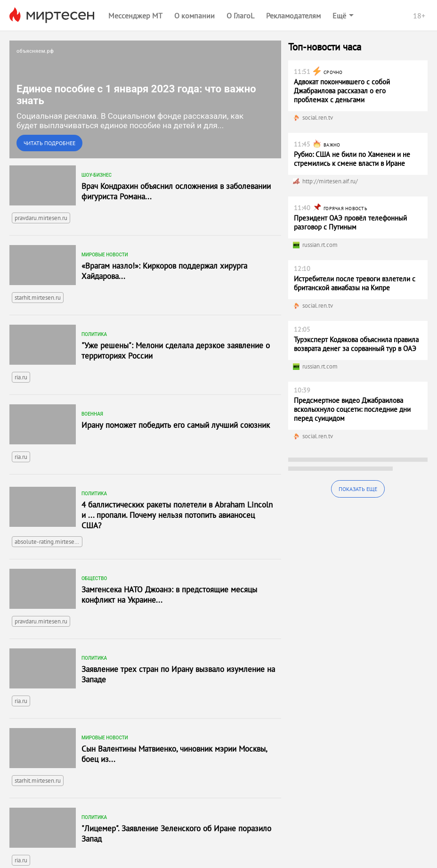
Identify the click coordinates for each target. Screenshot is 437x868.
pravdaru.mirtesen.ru (41, 218)
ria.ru (21, 377)
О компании (194, 16)
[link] (145, 99)
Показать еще (358, 489)
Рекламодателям (293, 16)
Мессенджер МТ (135, 16)
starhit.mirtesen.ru (38, 298)
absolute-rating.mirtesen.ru (49, 542)
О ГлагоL (240, 16)
